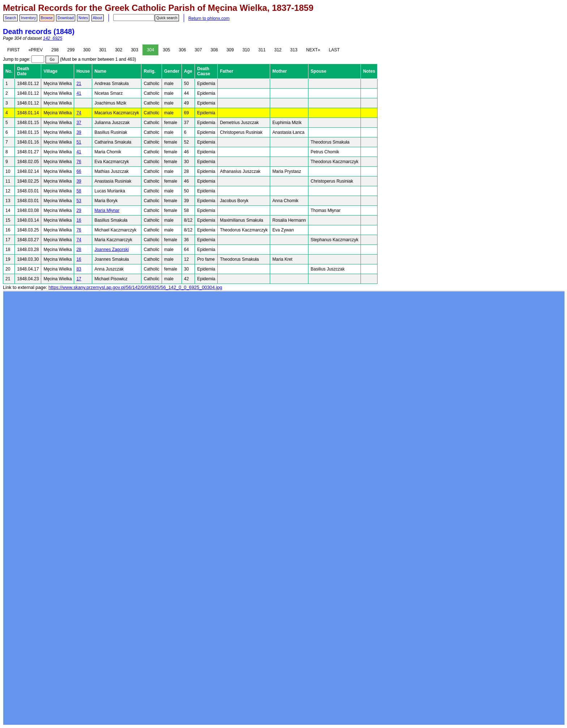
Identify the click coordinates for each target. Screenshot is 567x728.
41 (79, 93)
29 (79, 210)
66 (79, 171)
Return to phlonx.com (209, 18)
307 (198, 50)
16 (79, 220)
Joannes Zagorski (112, 250)
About (98, 18)
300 (87, 50)
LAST (334, 50)
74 (79, 113)
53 (79, 201)
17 (79, 279)
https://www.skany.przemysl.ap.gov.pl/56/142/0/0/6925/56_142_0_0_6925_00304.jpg (135, 287)
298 (55, 50)
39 (79, 132)
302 (119, 50)
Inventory (28, 18)
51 (79, 142)
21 (79, 84)
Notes (83, 18)
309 (230, 50)
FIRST (14, 50)
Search (10, 18)
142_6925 (53, 38)
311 (262, 50)
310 (246, 50)
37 (79, 123)
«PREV (36, 50)
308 (214, 50)
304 (150, 50)
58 (79, 191)
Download (65, 18)
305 (166, 50)
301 (103, 50)
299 (71, 50)
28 (79, 250)
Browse (47, 18)
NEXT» (313, 50)
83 (79, 269)
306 (182, 50)
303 (135, 50)
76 (79, 162)
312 (278, 50)
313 (294, 50)
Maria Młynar (107, 210)
